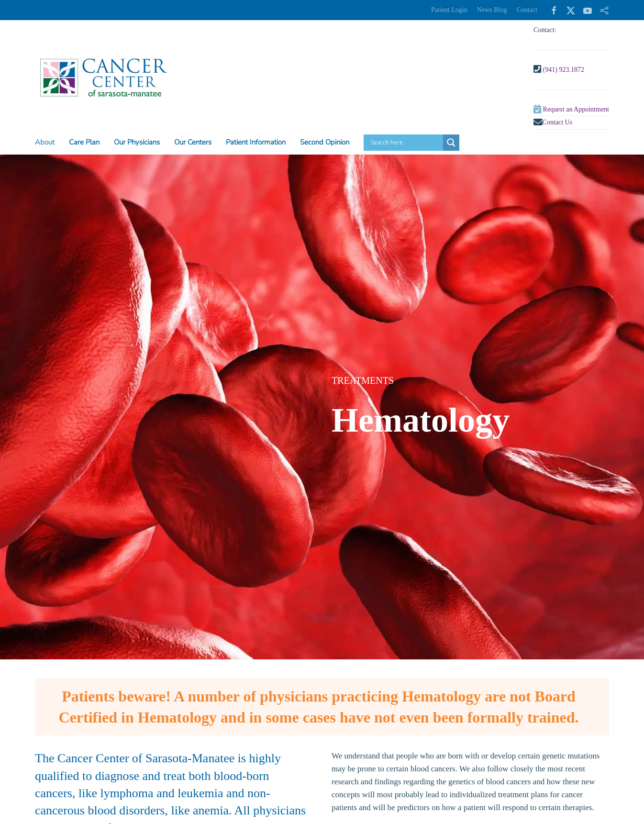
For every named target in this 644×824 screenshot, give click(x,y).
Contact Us (558, 122)
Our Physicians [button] (137, 142)
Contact (527, 10)
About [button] (45, 142)
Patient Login (449, 10)
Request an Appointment (576, 109)
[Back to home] (103, 78)
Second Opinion (325, 142)
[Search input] (406, 143)
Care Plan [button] (84, 142)
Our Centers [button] (193, 142)
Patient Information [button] (256, 142)
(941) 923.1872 (564, 70)
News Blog (492, 10)
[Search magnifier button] (451, 143)
